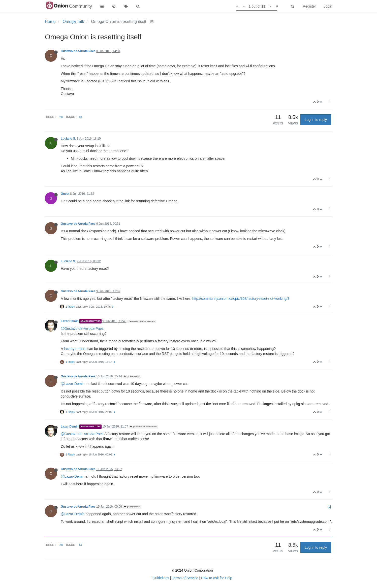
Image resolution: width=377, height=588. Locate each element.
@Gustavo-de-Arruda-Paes (82, 329)
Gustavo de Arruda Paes (78, 51)
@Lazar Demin (132, 377)
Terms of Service (185, 578)
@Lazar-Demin (73, 384)
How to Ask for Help (217, 578)
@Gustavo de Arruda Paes (142, 321)
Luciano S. (68, 139)
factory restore (75, 349)
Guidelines (161, 578)
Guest (65, 194)
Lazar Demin (70, 321)
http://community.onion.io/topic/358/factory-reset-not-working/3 (241, 299)
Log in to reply (316, 120)
